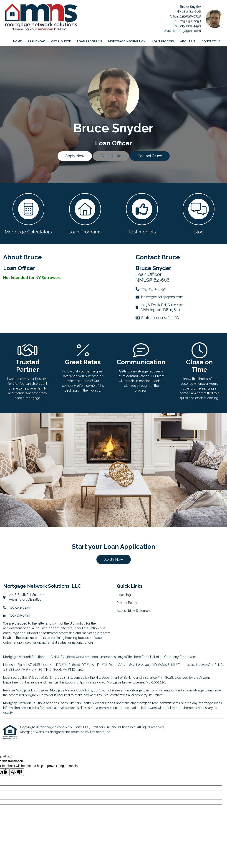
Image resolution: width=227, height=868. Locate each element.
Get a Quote (61, 41)
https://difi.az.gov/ (91, 682)
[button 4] (199, 213)
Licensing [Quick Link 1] (124, 595)
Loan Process (163, 41)
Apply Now (36, 41)
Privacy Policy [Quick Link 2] (127, 603)
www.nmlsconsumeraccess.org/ (101, 657)
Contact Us (211, 41)
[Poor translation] (17, 772)
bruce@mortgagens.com (182, 31)
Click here (133, 657)
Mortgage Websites (35, 732)
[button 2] (85, 213)
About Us (188, 41)
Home (17, 41)
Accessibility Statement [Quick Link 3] (134, 611)
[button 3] (142, 213)
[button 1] (28, 213)
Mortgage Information (127, 41)
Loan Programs (90, 41)
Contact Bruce (150, 156)
